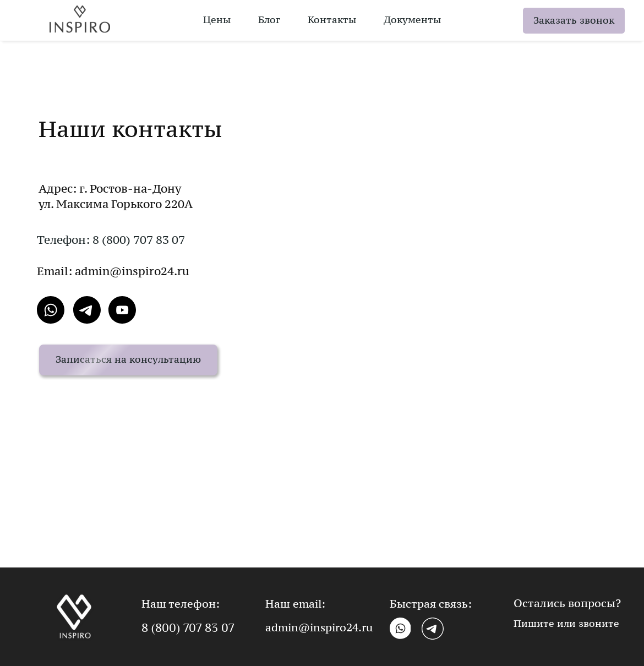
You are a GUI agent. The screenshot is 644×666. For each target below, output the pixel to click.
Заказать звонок (574, 20)
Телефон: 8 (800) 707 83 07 (111, 240)
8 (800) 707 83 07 (188, 628)
